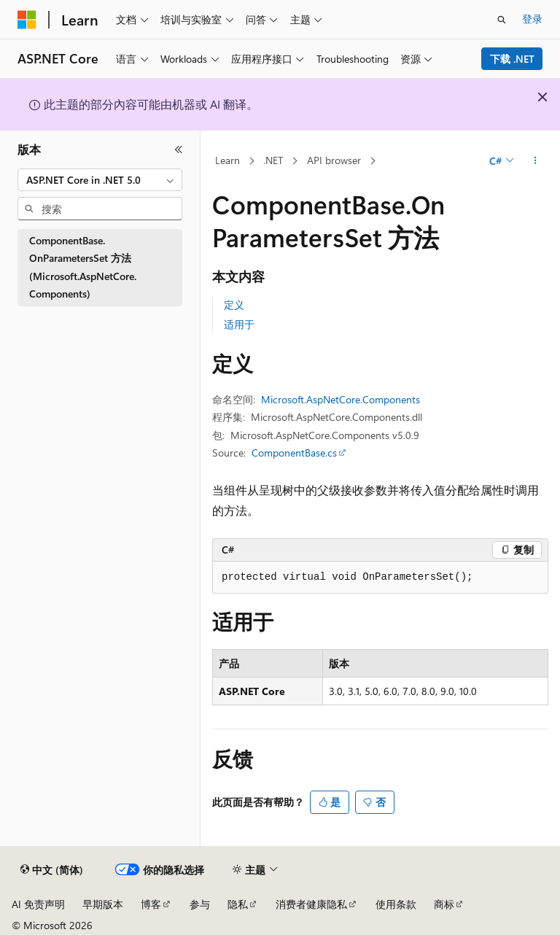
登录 (532, 19)
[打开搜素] (502, 20)
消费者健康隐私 (311, 904)
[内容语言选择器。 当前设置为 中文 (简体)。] (52, 870)
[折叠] (179, 150)
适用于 (239, 324)
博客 (151, 904)
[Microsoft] (27, 20)
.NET (273, 160)
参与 (200, 904)
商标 (444, 904)
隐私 (238, 904)
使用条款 (396, 904)
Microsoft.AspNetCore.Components (341, 399)
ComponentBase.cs (294, 453)
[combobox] (100, 180)
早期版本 (103, 904)
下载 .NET (512, 59)
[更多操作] (536, 161)
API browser (334, 160)
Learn (227, 160)
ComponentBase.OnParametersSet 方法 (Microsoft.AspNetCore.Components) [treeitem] (83, 267)
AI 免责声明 (38, 904)
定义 (234, 304)
